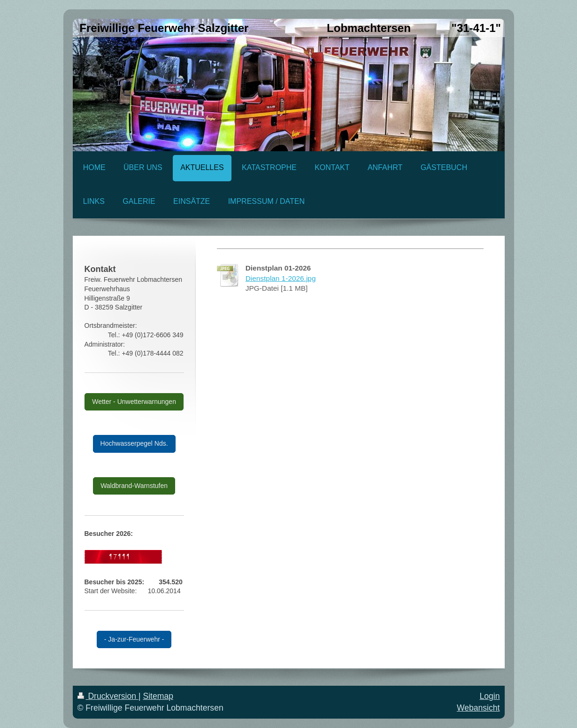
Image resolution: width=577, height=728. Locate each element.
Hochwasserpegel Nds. (134, 443)
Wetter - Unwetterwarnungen (134, 402)
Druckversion (108, 696)
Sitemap (158, 696)
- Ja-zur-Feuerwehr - (134, 639)
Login (489, 696)
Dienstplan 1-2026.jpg (281, 278)
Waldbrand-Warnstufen (134, 486)
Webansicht (478, 708)
